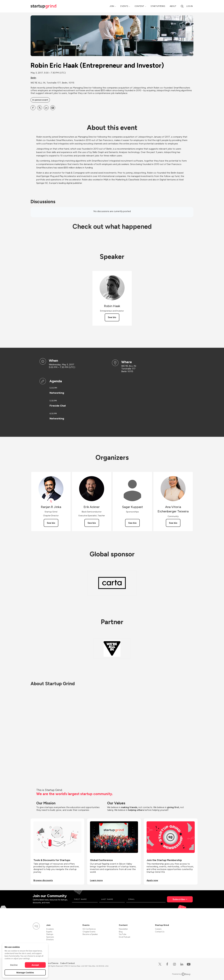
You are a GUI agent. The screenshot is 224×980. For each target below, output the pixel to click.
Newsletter (123, 929)
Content (139, 6)
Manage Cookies (25, 972)
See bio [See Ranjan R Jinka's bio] (51, 523)
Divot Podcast (124, 937)
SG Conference (89, 929)
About (173, 6)
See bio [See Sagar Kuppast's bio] (132, 523)
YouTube (122, 934)
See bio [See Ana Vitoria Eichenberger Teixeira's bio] (173, 523)
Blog (121, 932)
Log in (190, 6)
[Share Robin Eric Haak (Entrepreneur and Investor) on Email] (53, 108)
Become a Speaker (90, 934)
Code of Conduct (67, 963)
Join (112, 6)
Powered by (181, 974)
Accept (35, 965)
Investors (50, 929)
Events (124, 6)
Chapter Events (89, 932)
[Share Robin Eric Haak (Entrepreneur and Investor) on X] (40, 108)
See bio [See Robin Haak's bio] (112, 317)
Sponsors (50, 937)
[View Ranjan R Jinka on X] (51, 501)
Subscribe (179, 899)
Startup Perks (158, 6)
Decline (14, 965)
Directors (50, 940)
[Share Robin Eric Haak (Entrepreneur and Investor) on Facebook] (33, 108)
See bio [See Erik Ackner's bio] (92, 523)
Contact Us (160, 932)
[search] (182, 6)
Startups (50, 934)
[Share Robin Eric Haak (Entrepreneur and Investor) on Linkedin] (46, 108)
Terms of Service (52, 963)
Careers (158, 929)
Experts (49, 932)
